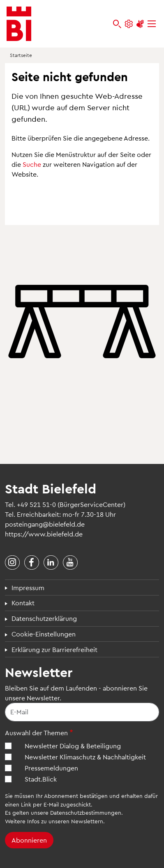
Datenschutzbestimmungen (86, 812)
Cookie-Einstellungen (44, 634)
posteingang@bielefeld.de (45, 524)
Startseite (21, 55)
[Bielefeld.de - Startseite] (19, 24)
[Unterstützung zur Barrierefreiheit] (140, 24)
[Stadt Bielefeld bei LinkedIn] (51, 563)
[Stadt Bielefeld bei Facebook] (32, 563)
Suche (32, 164)
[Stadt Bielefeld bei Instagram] (12, 563)
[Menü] (152, 24)
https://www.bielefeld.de (44, 534)
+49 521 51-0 (36, 504)
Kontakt (23, 603)
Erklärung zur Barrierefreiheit (54, 649)
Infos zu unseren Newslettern (65, 821)
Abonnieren (29, 840)
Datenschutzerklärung (44, 618)
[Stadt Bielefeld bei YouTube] (70, 563)
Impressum (28, 587)
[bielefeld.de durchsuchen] (117, 24)
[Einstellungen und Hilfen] (129, 24)
